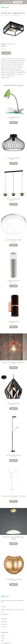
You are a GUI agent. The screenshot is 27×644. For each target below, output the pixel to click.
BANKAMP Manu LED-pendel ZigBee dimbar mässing (13, 538)
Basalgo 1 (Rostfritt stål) (14, 281)
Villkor (2, 640)
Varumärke (10, 44)
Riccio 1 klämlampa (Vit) (13, 117)
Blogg (2, 635)
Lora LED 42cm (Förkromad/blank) (14, 240)
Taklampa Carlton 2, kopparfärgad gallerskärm (13, 362)
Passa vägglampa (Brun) (13, 321)
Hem (2, 15)
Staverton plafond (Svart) (14, 158)
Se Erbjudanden (18, 2)
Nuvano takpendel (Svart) (13, 199)
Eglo (14, 44)
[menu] (25, 7)
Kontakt (3, 638)
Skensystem (4, 624)
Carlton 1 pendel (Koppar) (14, 403)
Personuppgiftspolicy (6, 643)
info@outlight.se (5, 614)
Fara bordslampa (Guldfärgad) (14, 579)
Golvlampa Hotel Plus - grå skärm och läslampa (14, 496)
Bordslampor (4, 622)
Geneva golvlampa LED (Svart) (14, 455)
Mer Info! (6, 53)
